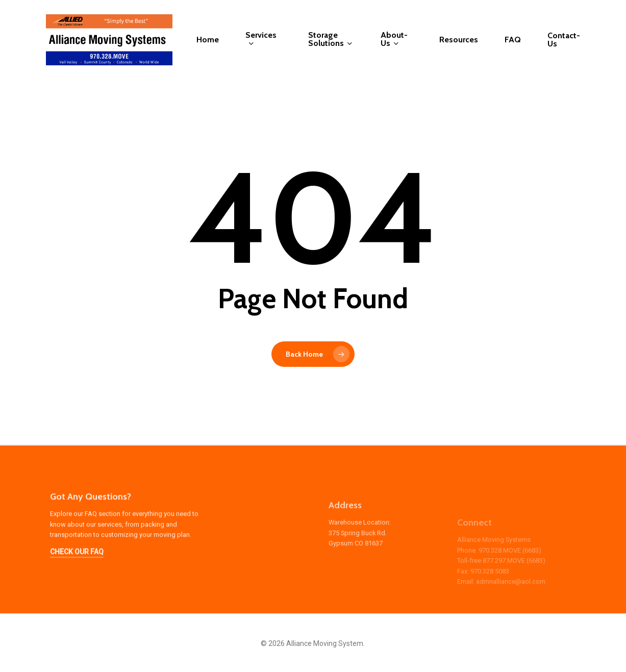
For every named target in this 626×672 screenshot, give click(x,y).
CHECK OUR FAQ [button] (77, 568)
